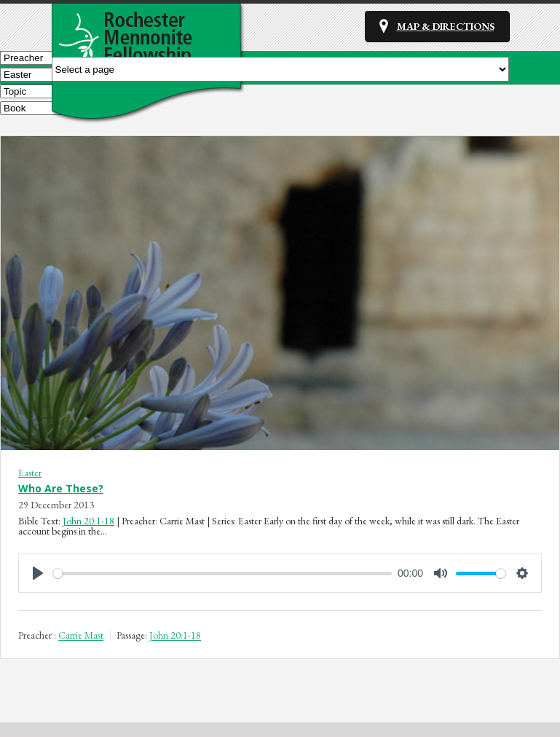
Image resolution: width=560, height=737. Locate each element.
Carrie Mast (81, 636)
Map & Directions (446, 26)
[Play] (38, 573)
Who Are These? (61, 488)
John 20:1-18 (88, 521)
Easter (30, 473)
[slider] (222, 574)
